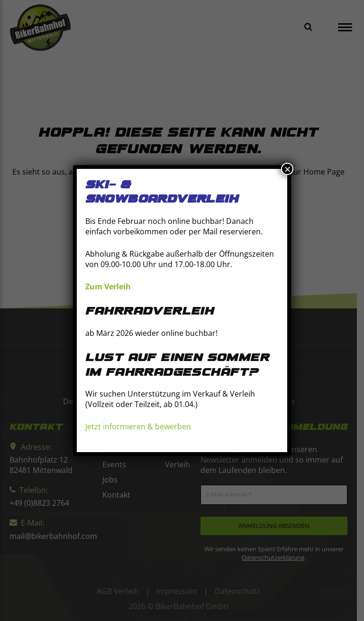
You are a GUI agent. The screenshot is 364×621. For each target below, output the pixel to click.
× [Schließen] (287, 169)
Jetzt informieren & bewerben (138, 427)
